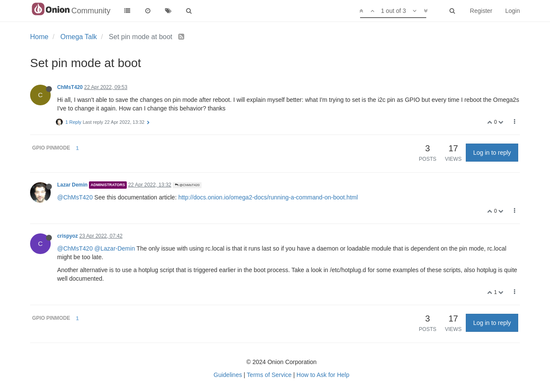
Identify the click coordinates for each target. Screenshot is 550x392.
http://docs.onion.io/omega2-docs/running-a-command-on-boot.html (268, 197)
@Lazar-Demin (115, 248)
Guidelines (228, 375)
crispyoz (67, 236)
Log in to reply (492, 153)
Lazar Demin (72, 185)
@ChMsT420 (187, 185)
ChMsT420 (70, 87)
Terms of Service (269, 375)
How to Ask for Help (323, 375)
